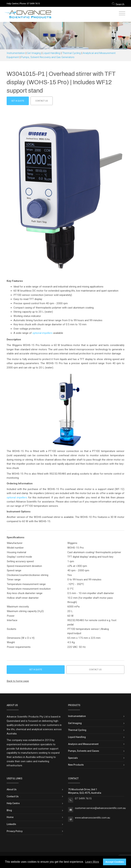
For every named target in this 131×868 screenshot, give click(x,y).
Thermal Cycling (71, 53)
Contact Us (13, 796)
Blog (9, 810)
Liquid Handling (52, 53)
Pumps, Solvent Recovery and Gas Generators (48, 57)
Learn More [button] (92, 862)
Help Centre (12, 4)
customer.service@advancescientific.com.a (100, 808)
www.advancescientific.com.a (92, 818)
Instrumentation (16, 53)
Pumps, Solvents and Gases (84, 751)
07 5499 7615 (33, 4)
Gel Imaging (34, 53)
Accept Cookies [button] (115, 862)
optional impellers (42, 333)
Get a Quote (18, 101)
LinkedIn (11, 824)
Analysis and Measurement (83, 744)
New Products (76, 765)
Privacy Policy (15, 831)
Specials (73, 758)
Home (10, 817)
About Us (12, 789)
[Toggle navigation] (122, 13)
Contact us (42, 101)
